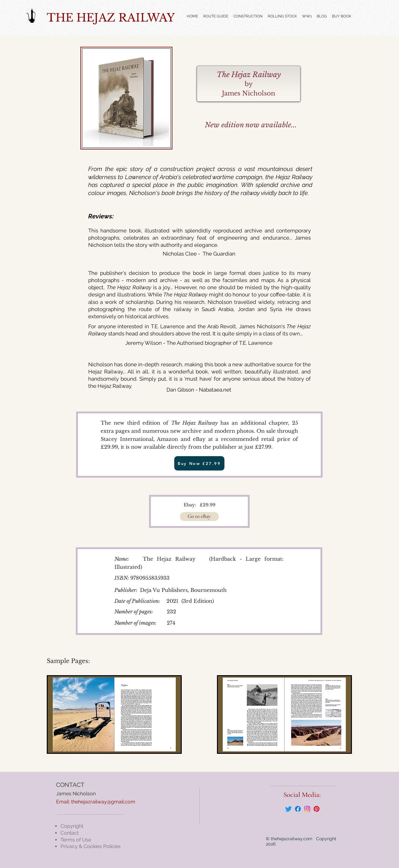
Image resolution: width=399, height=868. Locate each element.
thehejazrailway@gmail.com (103, 802)
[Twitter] (288, 809)
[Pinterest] (317, 809)
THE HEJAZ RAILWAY (111, 18)
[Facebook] (298, 809)
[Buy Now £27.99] (199, 463)
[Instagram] (307, 809)
